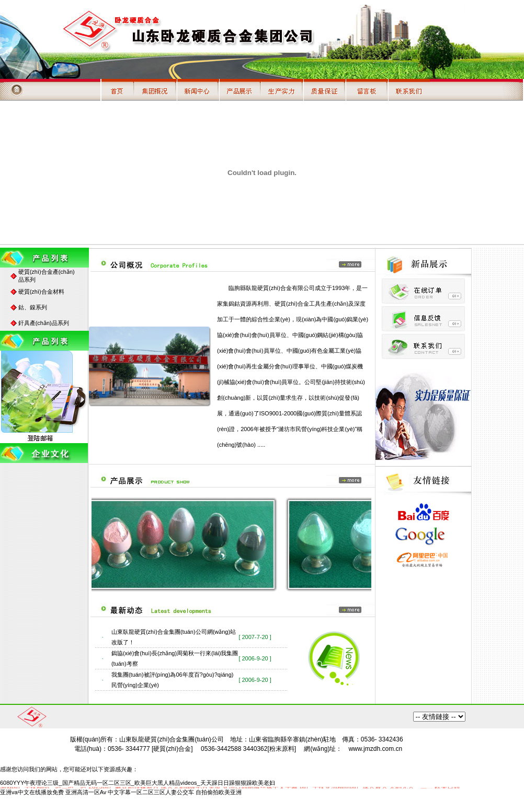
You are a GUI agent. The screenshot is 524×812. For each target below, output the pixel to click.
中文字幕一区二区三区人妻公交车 (151, 792)
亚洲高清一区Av (86, 792)
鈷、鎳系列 (33, 307)
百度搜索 (439, 717)
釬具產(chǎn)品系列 (44, 323)
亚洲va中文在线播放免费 (32, 792)
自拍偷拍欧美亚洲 (219, 792)
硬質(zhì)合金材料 (41, 292)
